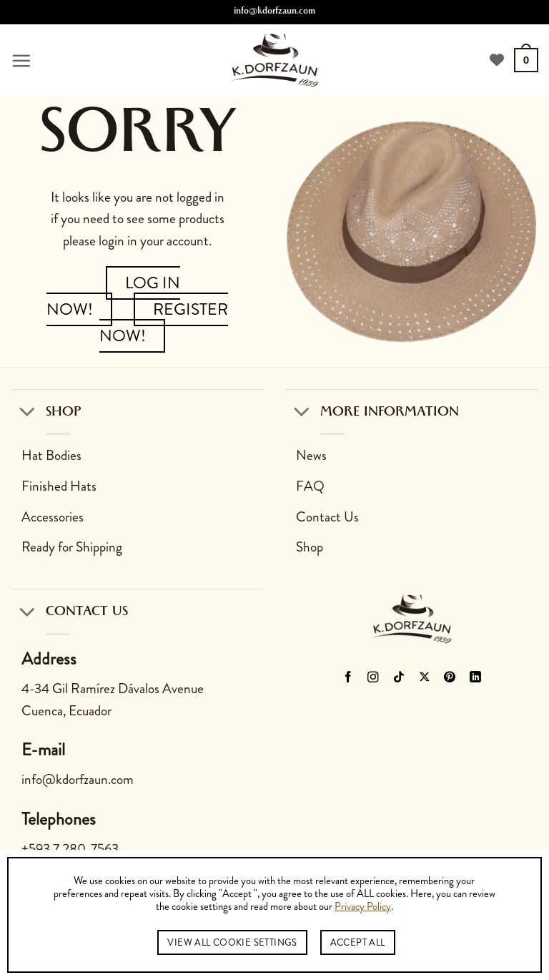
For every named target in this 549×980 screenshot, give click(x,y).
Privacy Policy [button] (363, 907)
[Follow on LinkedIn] (476, 678)
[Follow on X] (425, 678)
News (311, 455)
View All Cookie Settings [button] (232, 942)
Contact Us (327, 517)
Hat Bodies (51, 455)
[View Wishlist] (497, 60)
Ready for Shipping (72, 547)
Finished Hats (59, 486)
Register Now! (164, 323)
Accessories (53, 517)
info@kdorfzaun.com (274, 12)
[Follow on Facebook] (348, 678)
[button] (21, 60)
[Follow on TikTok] (399, 678)
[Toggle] (28, 412)
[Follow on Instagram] (374, 678)
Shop (310, 547)
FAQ (310, 486)
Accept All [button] (358, 942)
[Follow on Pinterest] (450, 678)
